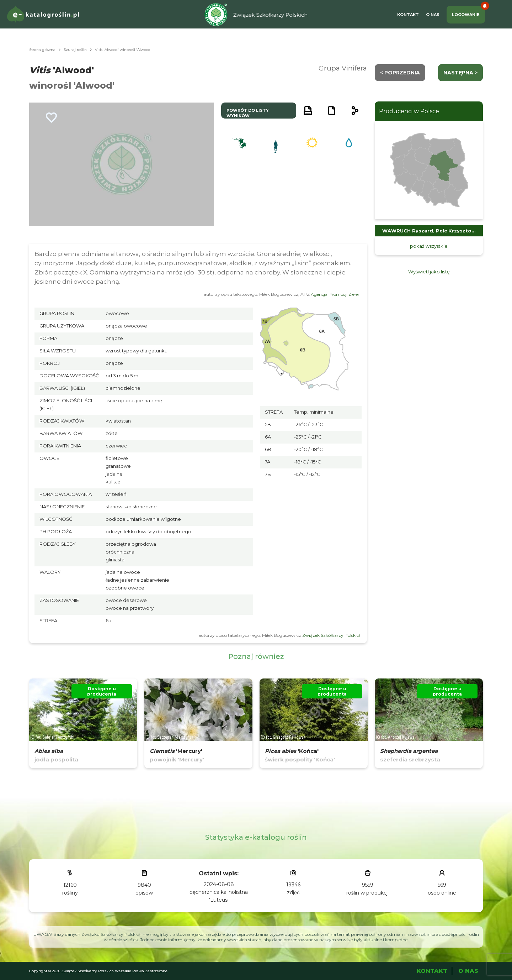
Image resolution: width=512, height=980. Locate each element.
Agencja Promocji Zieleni (336, 294)
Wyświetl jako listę (429, 272)
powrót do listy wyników (248, 113)
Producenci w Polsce (409, 111)
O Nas (433, 15)
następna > (460, 73)
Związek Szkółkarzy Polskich (332, 635)
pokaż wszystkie (429, 246)
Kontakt (408, 15)
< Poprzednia (400, 73)
